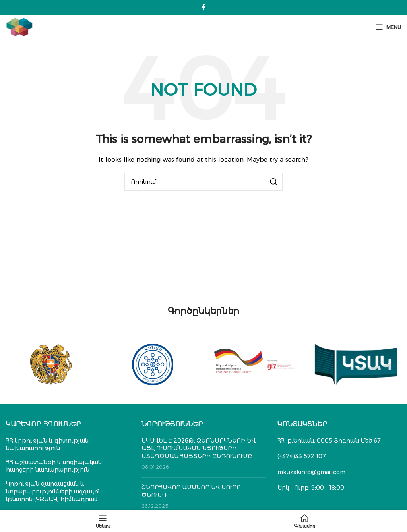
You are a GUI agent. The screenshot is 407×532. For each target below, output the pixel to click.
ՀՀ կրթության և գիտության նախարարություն (47, 445)
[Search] (203, 182)
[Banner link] (51, 364)
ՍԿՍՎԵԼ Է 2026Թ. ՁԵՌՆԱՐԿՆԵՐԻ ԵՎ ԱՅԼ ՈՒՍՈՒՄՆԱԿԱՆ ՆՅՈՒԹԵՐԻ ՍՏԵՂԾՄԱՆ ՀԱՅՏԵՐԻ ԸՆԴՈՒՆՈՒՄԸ (199, 448)
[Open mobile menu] (388, 27)
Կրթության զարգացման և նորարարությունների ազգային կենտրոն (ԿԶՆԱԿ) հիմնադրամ (54, 491)
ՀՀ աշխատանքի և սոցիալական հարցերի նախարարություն (54, 466)
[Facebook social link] (203, 7)
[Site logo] (19, 27)
